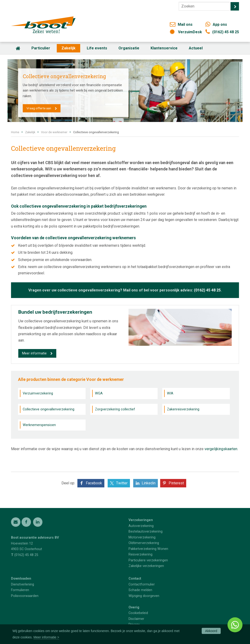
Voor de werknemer (54, 132)
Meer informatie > (46, 637)
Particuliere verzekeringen (148, 560)
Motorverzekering (142, 537)
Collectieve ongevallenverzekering (49, 409)
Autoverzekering (141, 526)
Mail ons (185, 24)
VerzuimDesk (190, 32)
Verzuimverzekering (38, 393)
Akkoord (211, 631)
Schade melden (140, 590)
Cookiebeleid (138, 613)
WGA (99, 393)
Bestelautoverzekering (146, 532)
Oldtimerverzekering (144, 543)
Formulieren (20, 590)
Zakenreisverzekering (183, 409)
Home (15, 132)
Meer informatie (34, 353)
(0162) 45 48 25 (226, 32)
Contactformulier (142, 584)
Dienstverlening (23, 584)
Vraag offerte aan (39, 108)
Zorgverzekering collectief (115, 409)
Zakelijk (30, 132)
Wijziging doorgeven (144, 596)
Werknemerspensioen (39, 425)
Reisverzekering (140, 554)
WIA (170, 393)
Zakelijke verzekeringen (146, 566)
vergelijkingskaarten (221, 449)
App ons (220, 24)
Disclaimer (136, 619)
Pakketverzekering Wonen (148, 549)
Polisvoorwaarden (25, 596)
